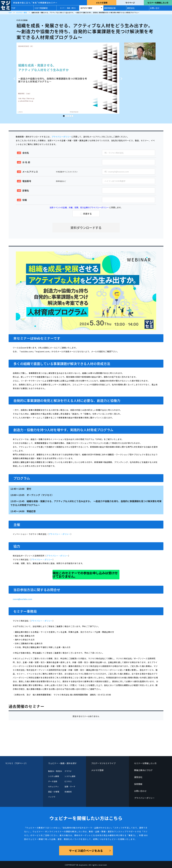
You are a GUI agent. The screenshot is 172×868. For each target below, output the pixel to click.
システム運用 (70, 776)
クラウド (68, 771)
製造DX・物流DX (55, 771)
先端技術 (68, 792)
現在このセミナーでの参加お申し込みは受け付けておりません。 (85, 575)
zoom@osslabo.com (22, 599)
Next (122, 77)
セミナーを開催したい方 (158, 3)
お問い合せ (155, 8)
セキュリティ (53, 787)
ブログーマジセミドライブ (103, 763)
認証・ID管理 (54, 792)
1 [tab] (64, 115)
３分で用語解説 (41, 8)
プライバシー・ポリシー (60, 534)
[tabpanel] (68, 78)
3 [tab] (68, 115)
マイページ (130, 3)
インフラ (52, 797)
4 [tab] (70, 115)
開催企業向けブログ (143, 770)
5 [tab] (72, 115)
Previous (14, 77)
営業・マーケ (70, 787)
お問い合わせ (140, 791)
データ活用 (53, 781)
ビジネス (68, 781)
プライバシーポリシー (62, 137)
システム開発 (54, 776)
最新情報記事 (110, 8)
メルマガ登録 (102, 3)
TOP (13, 8)
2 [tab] (66, 115)
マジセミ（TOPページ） (16, 763)
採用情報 (138, 784)
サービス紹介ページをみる (86, 851)
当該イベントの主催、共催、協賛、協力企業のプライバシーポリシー (79, 207)
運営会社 (131, 8)
